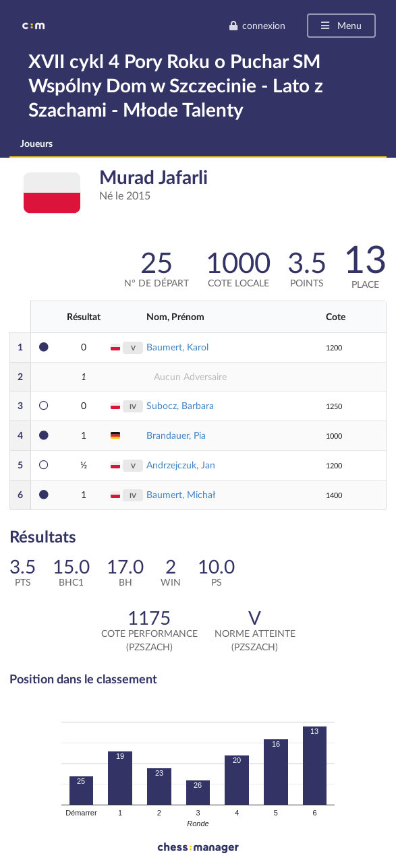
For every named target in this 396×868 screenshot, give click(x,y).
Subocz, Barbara (180, 405)
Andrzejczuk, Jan (181, 465)
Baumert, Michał (181, 494)
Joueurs (36, 143)
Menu (340, 25)
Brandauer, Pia (176, 435)
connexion (257, 25)
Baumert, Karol (177, 347)
